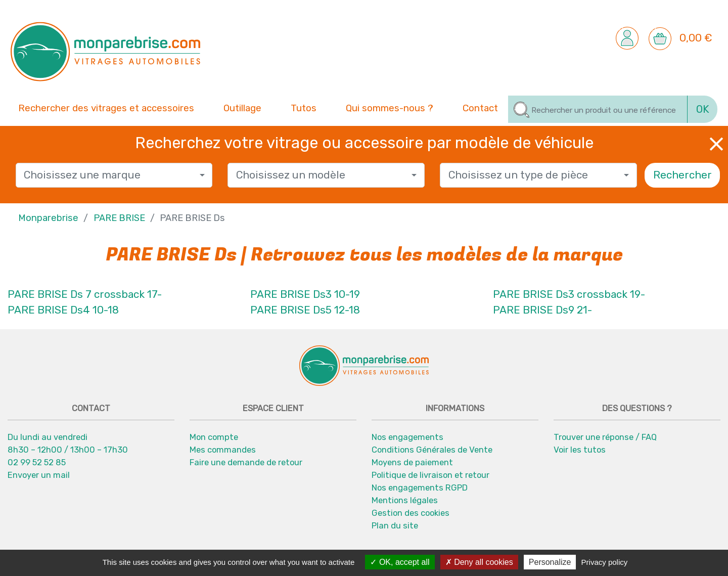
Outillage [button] (242, 107)
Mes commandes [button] (223, 450)
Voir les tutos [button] (580, 450)
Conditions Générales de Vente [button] (432, 450)
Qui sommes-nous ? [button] (390, 107)
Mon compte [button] (214, 437)
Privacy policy (605, 562)
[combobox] (114, 175)
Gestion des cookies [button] (411, 513)
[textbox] (110, 175)
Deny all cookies (479, 562)
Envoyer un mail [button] (39, 475)
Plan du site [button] (395, 525)
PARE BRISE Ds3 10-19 (305, 294)
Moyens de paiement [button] (412, 462)
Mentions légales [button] (405, 500)
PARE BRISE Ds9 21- (542, 310)
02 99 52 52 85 (37, 462)
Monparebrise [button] (48, 218)
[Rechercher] (598, 109)
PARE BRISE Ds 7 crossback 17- (85, 294)
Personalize (550, 562)
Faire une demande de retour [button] (246, 462)
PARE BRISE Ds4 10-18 (63, 310)
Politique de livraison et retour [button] (430, 475)
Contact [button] (480, 107)
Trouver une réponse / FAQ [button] (605, 437)
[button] (627, 37)
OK (703, 109)
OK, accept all (400, 562)
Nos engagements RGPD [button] (420, 488)
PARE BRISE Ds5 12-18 (305, 310)
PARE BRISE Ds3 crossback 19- (569, 294)
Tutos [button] (304, 107)
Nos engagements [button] (407, 437)
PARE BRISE (119, 218)
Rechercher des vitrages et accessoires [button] (106, 108)
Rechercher (682, 175)
